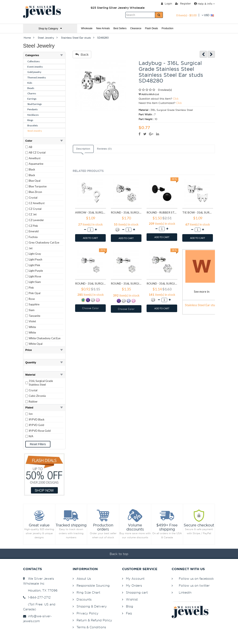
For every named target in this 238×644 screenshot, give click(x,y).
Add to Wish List (149, 94)
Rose (32, 299)
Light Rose (35, 276)
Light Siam (35, 282)
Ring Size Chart (88, 592)
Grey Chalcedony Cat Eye (44, 242)
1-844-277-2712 (37, 597)
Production (167, 28)
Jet (31, 248)
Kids (30, 83)
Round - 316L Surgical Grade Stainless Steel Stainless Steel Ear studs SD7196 (126, 283)
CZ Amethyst (37, 203)
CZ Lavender (36, 220)
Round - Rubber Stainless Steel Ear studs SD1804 (162, 212)
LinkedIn (185, 592)
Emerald (34, 231)
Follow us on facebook (196, 579)
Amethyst (35, 158)
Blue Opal (35, 181)
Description (83, 149)
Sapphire (34, 304)
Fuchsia (33, 237)
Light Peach (36, 259)
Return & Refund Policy (94, 620)
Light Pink (34, 265)
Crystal (33, 198)
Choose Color (90, 308)
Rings (30, 120)
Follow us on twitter (194, 586)
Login (167, 3)
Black (32, 169)
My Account (135, 579)
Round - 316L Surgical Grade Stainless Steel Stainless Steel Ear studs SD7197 (162, 283)
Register (183, 3)
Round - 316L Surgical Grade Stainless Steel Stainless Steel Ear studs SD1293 (126, 212)
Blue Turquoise (38, 186)
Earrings (32, 99)
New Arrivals (103, 28)
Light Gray (35, 254)
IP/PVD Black (37, 419)
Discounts (84, 599)
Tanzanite (34, 316)
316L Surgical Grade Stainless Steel (41, 383)
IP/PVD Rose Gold (40, 431)
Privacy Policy (87, 613)
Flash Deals (151, 28)
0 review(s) (165, 90)
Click (176, 99)
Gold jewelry (34, 72)
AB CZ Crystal (37, 152)
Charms (32, 93)
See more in (202, 291)
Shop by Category (50, 28)
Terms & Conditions (91, 627)
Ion (31, 414)
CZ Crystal (35, 209)
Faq (129, 613)
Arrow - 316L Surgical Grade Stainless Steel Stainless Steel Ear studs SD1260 (91, 212)
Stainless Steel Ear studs (202, 305)
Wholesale (87, 28)
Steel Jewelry (35, 131)
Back (82, 55)
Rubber (33, 402)
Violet (32, 321)
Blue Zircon (35, 192)
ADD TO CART (90, 238)
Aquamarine (36, 164)
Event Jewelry (35, 67)
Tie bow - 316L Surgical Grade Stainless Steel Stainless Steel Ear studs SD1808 (198, 212)
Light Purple (36, 271)
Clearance (136, 28)
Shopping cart (137, 592)
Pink (31, 288)
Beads (31, 88)
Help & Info (204, 4)
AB (31, 147)
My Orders (134, 586)
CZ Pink (33, 226)
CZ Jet (33, 214)
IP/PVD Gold (36, 425)
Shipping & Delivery (92, 606)
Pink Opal (35, 293)
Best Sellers (120, 28)
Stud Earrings (35, 104)
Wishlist (132, 599)
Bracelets (33, 125)
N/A (31, 436)
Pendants (33, 109)
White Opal (36, 344)
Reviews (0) (104, 149)
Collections (34, 61)
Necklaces (33, 115)
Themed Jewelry (37, 77)
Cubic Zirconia (37, 396)
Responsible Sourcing (93, 586)
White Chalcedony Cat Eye (45, 338)
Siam (32, 310)
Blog (130, 606)
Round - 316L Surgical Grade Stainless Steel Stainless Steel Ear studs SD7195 (91, 283)
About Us (84, 579)
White (32, 327)
